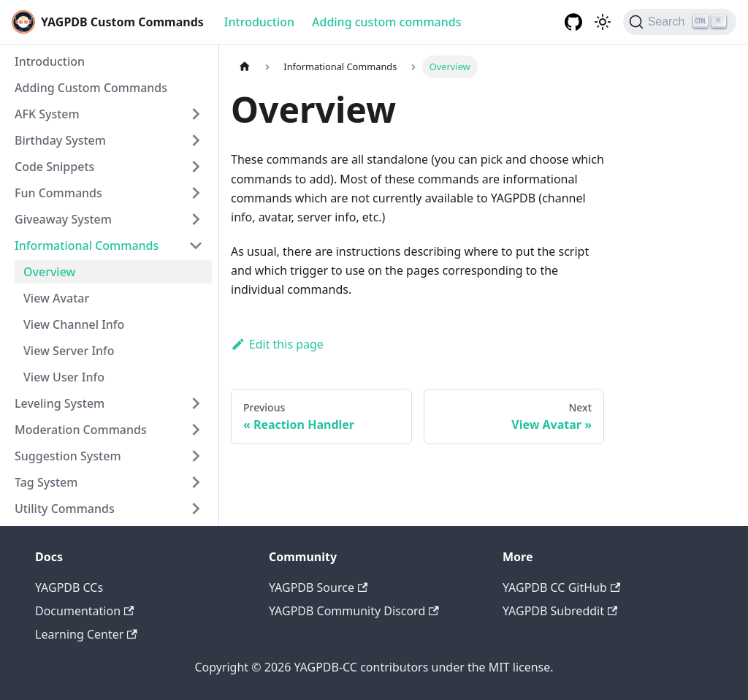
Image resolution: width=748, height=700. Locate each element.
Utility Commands (65, 509)
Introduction (259, 22)
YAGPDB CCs (69, 587)
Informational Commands (87, 246)
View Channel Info (74, 324)
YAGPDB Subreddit (560, 611)
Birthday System (60, 140)
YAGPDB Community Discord (354, 611)
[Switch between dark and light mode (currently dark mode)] (603, 22)
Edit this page (277, 344)
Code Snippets (54, 167)
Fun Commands (58, 193)
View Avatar (56, 298)
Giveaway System (63, 219)
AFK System (47, 114)
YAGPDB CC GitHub (561, 587)
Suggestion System (68, 456)
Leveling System (60, 403)
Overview (49, 272)
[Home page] (245, 67)
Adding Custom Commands (91, 88)
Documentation (84, 611)
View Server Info (69, 351)
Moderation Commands (81, 430)
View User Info (64, 377)
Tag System (46, 482)
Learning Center (86, 634)
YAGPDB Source (318, 587)
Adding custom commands (386, 22)
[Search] (680, 22)
